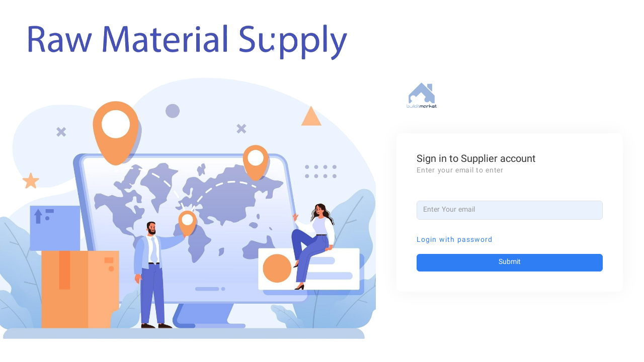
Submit (510, 262)
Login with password (455, 240)
